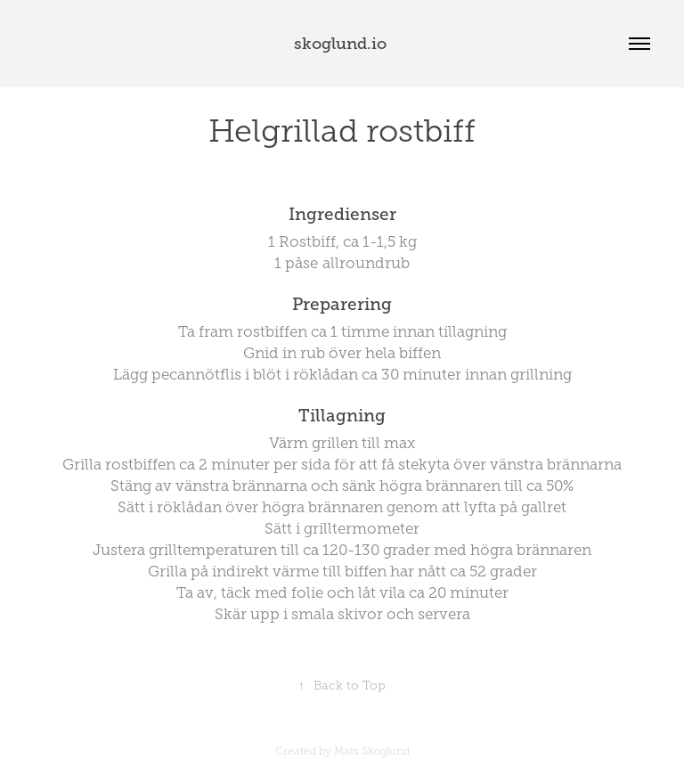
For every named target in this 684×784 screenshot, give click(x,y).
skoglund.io (342, 44)
